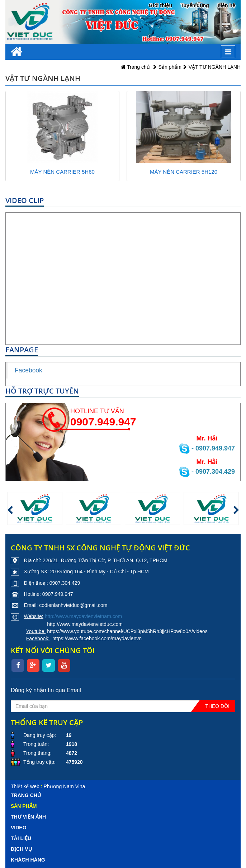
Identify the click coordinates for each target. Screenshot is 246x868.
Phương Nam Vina (64, 786)
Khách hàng (28, 860)
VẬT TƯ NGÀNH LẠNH (215, 67)
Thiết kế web (25, 786)
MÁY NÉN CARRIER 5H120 (184, 172)
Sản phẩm (170, 67)
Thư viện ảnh (28, 817)
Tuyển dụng (195, 5)
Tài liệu (21, 838)
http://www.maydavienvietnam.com (84, 616)
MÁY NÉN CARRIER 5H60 (62, 172)
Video (19, 828)
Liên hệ (226, 5)
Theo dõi (217, 706)
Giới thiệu (160, 5)
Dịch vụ (21, 849)
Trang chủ (135, 67)
